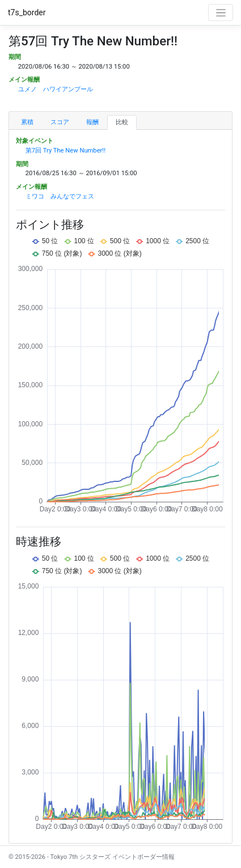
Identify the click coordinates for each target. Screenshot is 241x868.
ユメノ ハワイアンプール (56, 89)
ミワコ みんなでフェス (60, 196)
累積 (27, 122)
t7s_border (27, 12)
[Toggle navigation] (221, 12)
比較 (122, 122)
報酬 (92, 122)
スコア (60, 122)
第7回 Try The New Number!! (65, 151)
